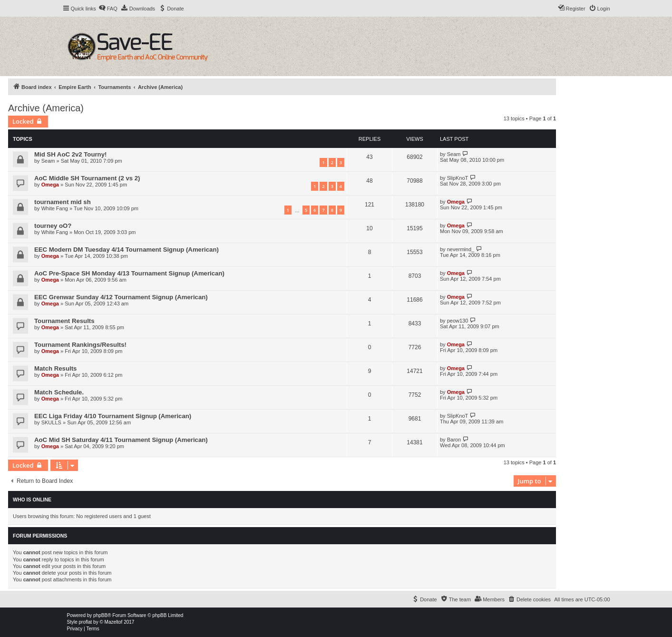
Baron (454, 440)
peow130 (458, 321)
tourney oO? (53, 226)
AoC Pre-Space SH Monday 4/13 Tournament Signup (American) (129, 273)
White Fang (55, 208)
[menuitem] (108, 9)
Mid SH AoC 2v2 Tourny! (70, 154)
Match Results (55, 368)
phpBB (100, 615)
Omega (50, 185)
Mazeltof (114, 622)
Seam (48, 161)
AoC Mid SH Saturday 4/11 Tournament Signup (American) (121, 440)
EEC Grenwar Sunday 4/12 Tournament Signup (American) (121, 297)
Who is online (32, 500)
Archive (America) (46, 108)
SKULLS (51, 422)
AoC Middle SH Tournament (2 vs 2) (87, 178)
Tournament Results (64, 321)
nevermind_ (461, 249)
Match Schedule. (59, 392)
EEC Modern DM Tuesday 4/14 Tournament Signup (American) (127, 250)
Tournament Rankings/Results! (80, 345)
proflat (86, 622)
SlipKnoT (458, 178)
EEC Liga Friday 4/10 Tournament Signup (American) (113, 416)
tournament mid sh (63, 202)
